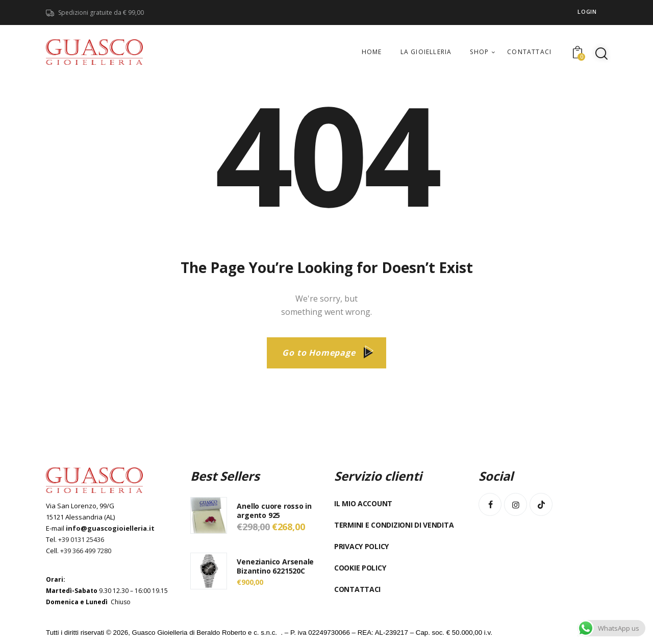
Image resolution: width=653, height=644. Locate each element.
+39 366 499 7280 (86, 551)
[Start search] (601, 54)
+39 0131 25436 (81, 539)
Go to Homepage (319, 353)
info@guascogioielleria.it (110, 528)
